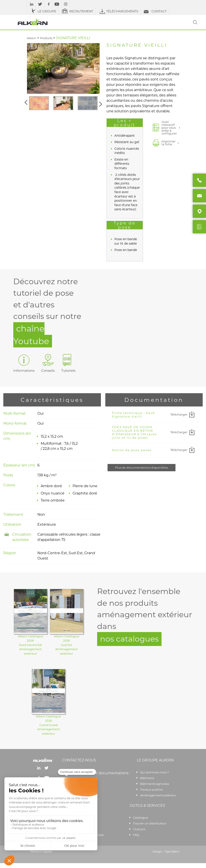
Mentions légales (41, 852)
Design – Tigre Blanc (166, 852)
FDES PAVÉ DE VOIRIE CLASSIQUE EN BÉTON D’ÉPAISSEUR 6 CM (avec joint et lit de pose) (135, 432)
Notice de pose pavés (132, 450)
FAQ (136, 835)
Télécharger (183, 415)
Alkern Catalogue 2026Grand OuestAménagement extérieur (48, 725)
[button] (27, 103)
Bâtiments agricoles (155, 784)
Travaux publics (151, 789)
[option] (39, 103)
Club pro (139, 829)
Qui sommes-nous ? (154, 772)
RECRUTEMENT (77, 11)
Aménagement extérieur (158, 795)
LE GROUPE (43, 11)
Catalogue (141, 818)
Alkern (32, 38)
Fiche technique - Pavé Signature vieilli (133, 415)
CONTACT (155, 11)
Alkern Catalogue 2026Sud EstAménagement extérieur (67, 645)
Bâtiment (147, 778)
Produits (46, 38)
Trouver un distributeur (150, 823)
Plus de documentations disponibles (142, 468)
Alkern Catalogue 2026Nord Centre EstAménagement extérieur (31, 645)
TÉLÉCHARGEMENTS (118, 11)
